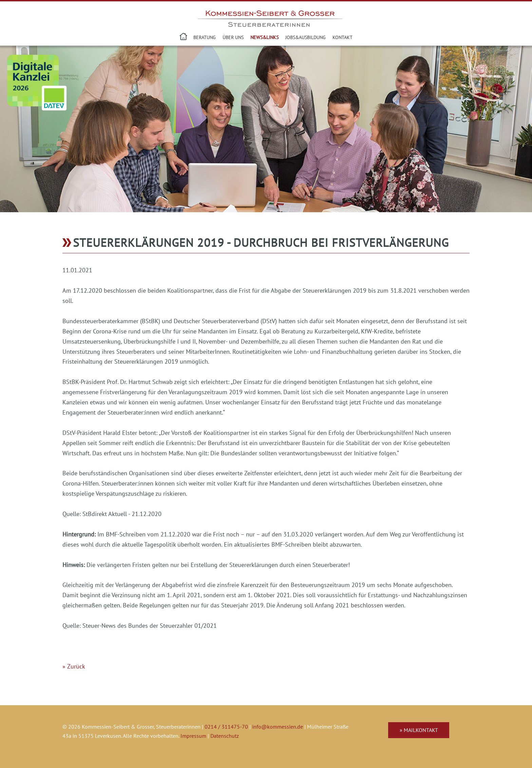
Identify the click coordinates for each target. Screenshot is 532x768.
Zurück (76, 666)
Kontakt (343, 37)
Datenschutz (225, 736)
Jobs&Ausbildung (306, 37)
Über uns (233, 37)
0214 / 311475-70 (226, 727)
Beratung (205, 37)
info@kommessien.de (278, 727)
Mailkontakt (421, 730)
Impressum (193, 736)
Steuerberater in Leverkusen (184, 37)
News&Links (264, 37)
